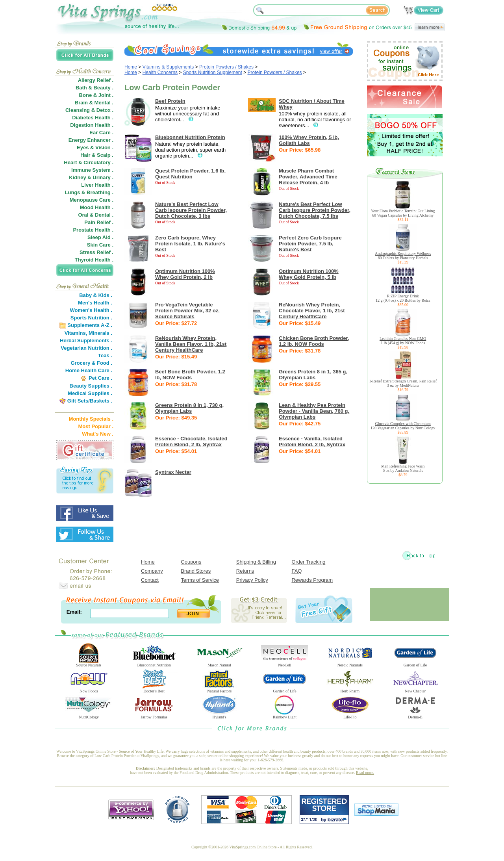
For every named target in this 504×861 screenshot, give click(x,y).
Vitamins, (76, 333)
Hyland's (219, 715)
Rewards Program (312, 580)
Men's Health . (95, 303)
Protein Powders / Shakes (226, 67)
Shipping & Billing (256, 562)
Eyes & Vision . (95, 148)
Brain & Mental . (94, 103)
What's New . (98, 434)
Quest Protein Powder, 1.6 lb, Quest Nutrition (190, 174)
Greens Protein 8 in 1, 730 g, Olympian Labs (189, 408)
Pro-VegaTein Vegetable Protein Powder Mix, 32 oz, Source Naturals (187, 311)
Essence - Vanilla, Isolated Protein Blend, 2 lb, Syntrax (312, 442)
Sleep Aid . (100, 237)
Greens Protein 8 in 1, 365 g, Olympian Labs (313, 375)
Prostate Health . (93, 230)
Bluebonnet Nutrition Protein (190, 137)
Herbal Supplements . (86, 341)
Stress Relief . (96, 252)
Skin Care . (100, 245)
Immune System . (92, 170)
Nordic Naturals (350, 663)
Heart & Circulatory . (89, 162)
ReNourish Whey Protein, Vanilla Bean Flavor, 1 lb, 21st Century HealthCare (191, 344)
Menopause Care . (92, 200)
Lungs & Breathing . (89, 192)
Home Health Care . (89, 370)
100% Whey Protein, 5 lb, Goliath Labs (309, 140)
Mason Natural (219, 663)
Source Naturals (89, 663)
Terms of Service (200, 580)
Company (152, 571)
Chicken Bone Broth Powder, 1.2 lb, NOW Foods (314, 341)
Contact (150, 580)
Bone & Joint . (96, 95)
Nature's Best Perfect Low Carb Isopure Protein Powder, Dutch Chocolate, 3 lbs (191, 210)
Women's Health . (91, 310)
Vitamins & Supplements (168, 67)
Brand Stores (196, 571)
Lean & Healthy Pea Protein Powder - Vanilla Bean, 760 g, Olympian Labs (314, 411)
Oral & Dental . (96, 215)
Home (131, 67)
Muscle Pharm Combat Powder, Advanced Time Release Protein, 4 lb (308, 177)
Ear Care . (101, 133)
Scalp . (105, 155)
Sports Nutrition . (91, 318)
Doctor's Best (154, 689)
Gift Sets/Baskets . (90, 401)
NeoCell (285, 663)
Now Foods (89, 689)
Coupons (191, 562)
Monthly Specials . (91, 419)
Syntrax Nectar (173, 472)
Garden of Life (415, 663)
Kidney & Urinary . (91, 177)
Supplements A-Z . (90, 325)
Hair (85, 155)
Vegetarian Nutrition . (86, 348)
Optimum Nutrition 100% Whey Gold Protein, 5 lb (309, 274)
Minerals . (100, 333)
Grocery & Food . (92, 363)
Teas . (105, 355)
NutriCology (89, 715)
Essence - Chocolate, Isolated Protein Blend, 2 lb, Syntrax (191, 442)
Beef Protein (170, 101)
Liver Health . (97, 185)
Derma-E (415, 715)
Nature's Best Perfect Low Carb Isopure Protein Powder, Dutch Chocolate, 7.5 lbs (315, 210)
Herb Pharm (350, 689)
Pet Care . (100, 378)
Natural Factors (219, 689)
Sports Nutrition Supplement (213, 72)
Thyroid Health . (94, 260)
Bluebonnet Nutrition (154, 663)
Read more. (365, 773)
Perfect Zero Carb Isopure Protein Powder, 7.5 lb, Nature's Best (310, 244)
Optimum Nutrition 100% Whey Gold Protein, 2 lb (185, 274)
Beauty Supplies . (91, 386)
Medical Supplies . (90, 393)
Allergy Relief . (96, 80)
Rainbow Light (285, 715)
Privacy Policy (252, 580)
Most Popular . (96, 426)
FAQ (296, 571)
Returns (245, 571)
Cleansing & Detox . (89, 110)
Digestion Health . (92, 125)
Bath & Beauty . (94, 88)
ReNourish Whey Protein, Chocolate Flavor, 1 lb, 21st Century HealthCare (312, 311)
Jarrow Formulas (154, 715)
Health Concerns (160, 72)
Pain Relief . (99, 222)
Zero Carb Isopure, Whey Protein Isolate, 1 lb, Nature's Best (190, 244)
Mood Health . (97, 207)
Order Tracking (308, 562)
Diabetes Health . (93, 118)
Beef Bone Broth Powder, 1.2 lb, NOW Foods (190, 375)
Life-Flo (350, 715)
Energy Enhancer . (91, 140)
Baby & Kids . (96, 295)
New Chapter (415, 689)
